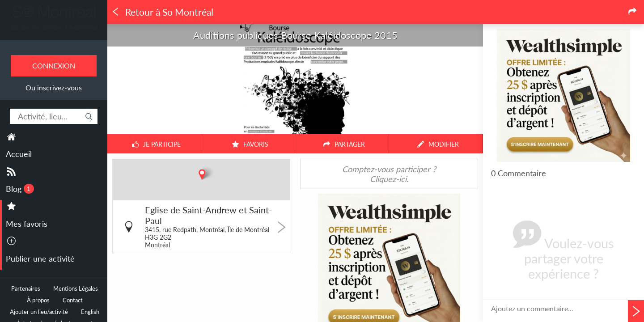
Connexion (54, 66)
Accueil (19, 154)
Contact (73, 300)
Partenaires (26, 289)
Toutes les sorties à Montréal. (54, 27)
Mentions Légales (76, 289)
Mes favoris (27, 224)
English (90, 312)
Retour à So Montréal (162, 12)
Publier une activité (40, 258)
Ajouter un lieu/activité (39, 312)
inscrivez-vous (59, 87)
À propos (38, 300)
